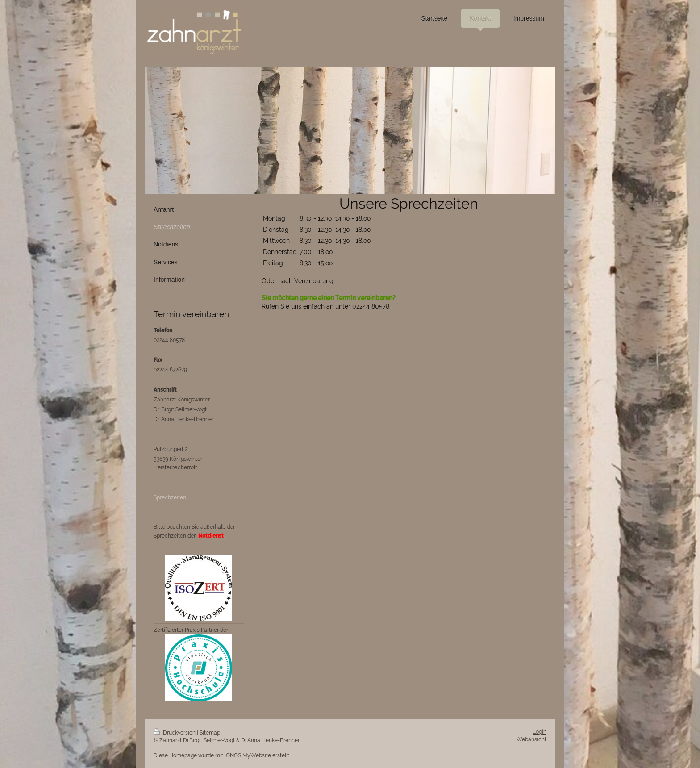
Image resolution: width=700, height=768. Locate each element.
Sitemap (210, 733)
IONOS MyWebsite (248, 755)
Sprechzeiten (170, 497)
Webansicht (531, 739)
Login (540, 732)
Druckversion (175, 733)
